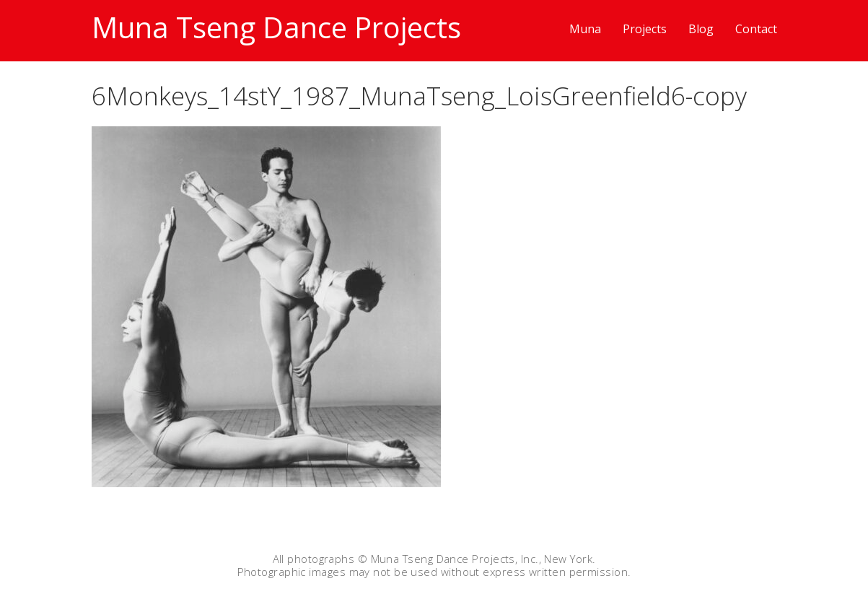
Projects (645, 29)
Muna (585, 29)
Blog (701, 29)
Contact (756, 29)
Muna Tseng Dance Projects (276, 27)
